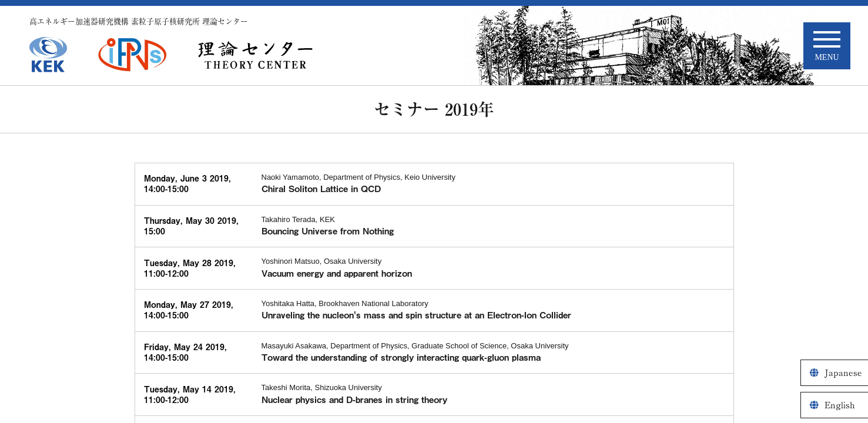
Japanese (843, 373)
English (840, 405)
